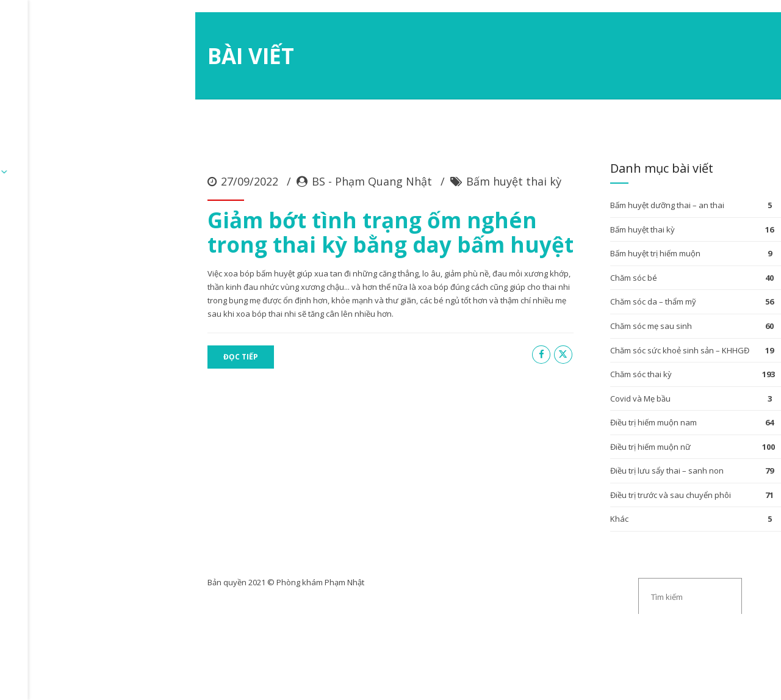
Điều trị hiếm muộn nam (576, 514)
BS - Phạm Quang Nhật (201, 275)
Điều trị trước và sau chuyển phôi (593, 587)
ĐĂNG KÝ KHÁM (139, 75)
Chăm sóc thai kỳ (563, 466)
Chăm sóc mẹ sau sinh (574, 418)
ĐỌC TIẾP (70, 436)
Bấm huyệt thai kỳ (343, 275)
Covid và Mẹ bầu (563, 491)
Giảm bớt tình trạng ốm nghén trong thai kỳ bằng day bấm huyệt (258, 325)
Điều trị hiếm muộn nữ (573, 539)
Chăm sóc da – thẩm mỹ (576, 394)
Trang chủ (62, 75)
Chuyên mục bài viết (238, 75)
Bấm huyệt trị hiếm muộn (578, 345)
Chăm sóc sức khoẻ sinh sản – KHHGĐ (602, 442)
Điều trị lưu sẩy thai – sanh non (589, 563)
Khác (542, 611)
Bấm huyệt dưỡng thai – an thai (590, 297)
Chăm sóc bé (556, 370)
